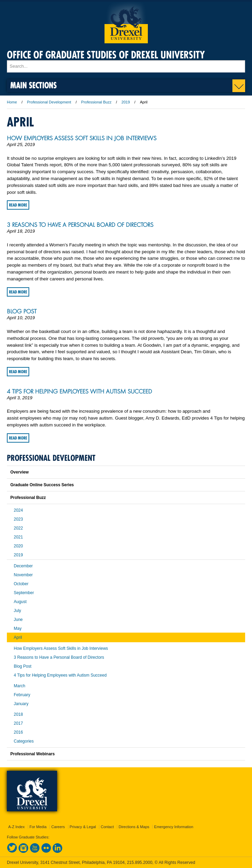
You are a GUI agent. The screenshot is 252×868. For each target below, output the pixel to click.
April (18, 637)
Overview (19, 472)
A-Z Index (17, 827)
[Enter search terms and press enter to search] (126, 66)
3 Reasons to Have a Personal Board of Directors (80, 225)
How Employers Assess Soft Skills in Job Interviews (82, 138)
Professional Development (49, 102)
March (19, 686)
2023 (18, 519)
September (24, 593)
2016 (18, 732)
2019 (125, 102)
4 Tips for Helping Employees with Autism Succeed (79, 391)
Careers (58, 827)
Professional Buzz (96, 102)
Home (12, 102)
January (21, 704)
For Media (38, 827)
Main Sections (34, 85)
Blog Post (22, 311)
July (17, 611)
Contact (107, 827)
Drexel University (126, 23)
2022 (18, 528)
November (23, 575)
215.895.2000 (140, 863)
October (21, 584)
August (20, 602)
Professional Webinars (32, 754)
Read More (18, 205)
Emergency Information (174, 827)
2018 (18, 714)
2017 (18, 723)
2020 (18, 546)
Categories (24, 741)
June (18, 620)
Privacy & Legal (83, 827)
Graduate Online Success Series (42, 485)
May (18, 628)
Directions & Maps (134, 827)
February (22, 695)
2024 (18, 510)
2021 (18, 537)
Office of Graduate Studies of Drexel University (106, 55)
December (23, 566)
